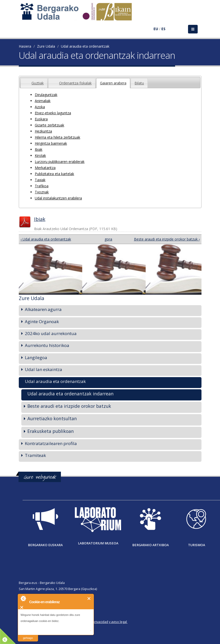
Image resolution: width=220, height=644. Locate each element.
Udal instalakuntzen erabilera (58, 198)
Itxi (89, 599)
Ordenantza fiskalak (75, 83)
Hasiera (25, 46)
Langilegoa (36, 357)
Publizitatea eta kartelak (54, 174)
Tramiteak (35, 455)
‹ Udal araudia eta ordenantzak (46, 239)
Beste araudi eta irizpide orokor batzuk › (167, 239)
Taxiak (40, 180)
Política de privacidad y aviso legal (102, 622)
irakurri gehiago (28, 635)
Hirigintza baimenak (51, 143)
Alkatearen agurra (43, 309)
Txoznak (42, 192)
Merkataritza (45, 168)
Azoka (40, 107)
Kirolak (40, 155)
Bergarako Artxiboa (150, 545)
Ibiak (39, 149)
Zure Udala (46, 46)
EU (156, 29)
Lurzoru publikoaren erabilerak (60, 162)
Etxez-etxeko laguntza (53, 113)
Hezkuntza (43, 131)
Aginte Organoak (42, 321)
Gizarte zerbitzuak (49, 125)
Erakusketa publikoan (51, 431)
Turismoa (197, 545)
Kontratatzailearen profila (51, 443)
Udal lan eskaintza (44, 369)
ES (163, 29)
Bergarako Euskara (45, 545)
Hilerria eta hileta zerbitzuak (57, 137)
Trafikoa (42, 186)
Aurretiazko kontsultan (52, 418)
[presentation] (24, 80)
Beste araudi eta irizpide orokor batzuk (69, 406)
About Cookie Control (23, 598)
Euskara (41, 119)
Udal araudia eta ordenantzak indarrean (71, 394)
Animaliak (43, 101)
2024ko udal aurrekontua (51, 333)
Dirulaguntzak (46, 95)
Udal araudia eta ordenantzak (85, 46)
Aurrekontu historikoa (47, 345)
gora (108, 239)
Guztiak (38, 83)
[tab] (34, 83)
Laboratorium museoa (98, 543)
